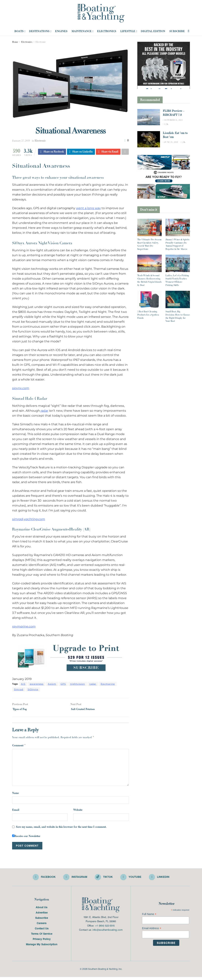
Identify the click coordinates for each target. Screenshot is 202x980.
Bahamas (175, 233)
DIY (143, 305)
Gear (144, 233)
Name (15, 795)
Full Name (149, 917)
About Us (42, 910)
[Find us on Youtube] (132, 880)
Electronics (107, 31)
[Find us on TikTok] (104, 879)
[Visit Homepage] (101, 13)
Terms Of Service (42, 937)
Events (173, 268)
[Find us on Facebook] (42, 880)
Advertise (42, 915)
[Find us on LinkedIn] (161, 880)
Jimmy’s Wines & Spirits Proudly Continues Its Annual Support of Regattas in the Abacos (177, 244)
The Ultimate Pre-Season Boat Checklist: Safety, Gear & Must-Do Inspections (149, 244)
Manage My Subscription (42, 947)
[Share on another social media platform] (125, 152)
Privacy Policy (42, 942)
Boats (19, 31)
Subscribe (177, 31)
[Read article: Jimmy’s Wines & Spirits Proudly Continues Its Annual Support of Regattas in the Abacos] (178, 227)
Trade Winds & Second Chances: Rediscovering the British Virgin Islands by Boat (150, 280)
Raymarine (108, 684)
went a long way (88, 209)
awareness (37, 684)
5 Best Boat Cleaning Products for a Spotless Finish (148, 315)
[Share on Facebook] (52, 152)
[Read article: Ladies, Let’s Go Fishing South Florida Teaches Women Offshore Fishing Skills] (178, 263)
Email (16, 812)
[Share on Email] (108, 152)
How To (174, 305)
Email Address (152, 931)
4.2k (166, 124)
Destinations (39, 31)
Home (15, 42)
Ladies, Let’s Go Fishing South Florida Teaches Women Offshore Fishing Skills (177, 280)
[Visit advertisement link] (70, 658)
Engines (61, 31)
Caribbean (148, 268)
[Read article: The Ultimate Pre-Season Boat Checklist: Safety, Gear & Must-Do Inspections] (150, 227)
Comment (19, 747)
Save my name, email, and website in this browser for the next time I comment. (61, 829)
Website (78, 812)
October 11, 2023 (173, 120)
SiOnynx (33, 690)
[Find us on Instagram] (74, 880)
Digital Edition (153, 31)
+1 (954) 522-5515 (105, 929)
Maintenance (82, 31)
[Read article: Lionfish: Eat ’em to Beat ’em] (149, 139)
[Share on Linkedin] (81, 152)
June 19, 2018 (170, 142)
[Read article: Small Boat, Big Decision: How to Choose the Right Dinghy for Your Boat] (178, 299)
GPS (63, 684)
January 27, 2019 (21, 141)
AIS (23, 684)
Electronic (41, 42)
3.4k (183, 142)
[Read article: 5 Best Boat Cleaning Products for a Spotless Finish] (150, 299)
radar (44, 411)
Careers (42, 926)
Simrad (19, 690)
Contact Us (42, 931)
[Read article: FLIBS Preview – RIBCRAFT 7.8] (149, 117)
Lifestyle (128, 31)
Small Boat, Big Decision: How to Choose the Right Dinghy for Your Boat (178, 316)
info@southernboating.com (108, 933)
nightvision (78, 684)
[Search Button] (188, 31)
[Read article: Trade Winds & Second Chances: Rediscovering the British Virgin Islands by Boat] (150, 263)
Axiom (52, 684)
